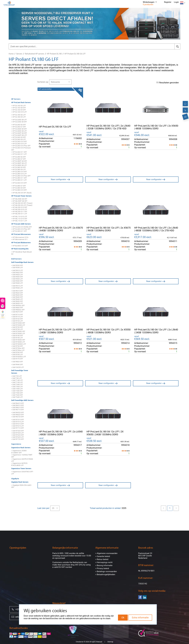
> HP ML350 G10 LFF (19, 210)
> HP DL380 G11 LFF (19, 180)
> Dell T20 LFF (17, 376)
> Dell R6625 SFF (18, 415)
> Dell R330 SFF (17, 265)
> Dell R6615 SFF (18, 408)
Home (11, 54)
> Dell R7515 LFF (18, 422)
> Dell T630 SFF (17, 395)
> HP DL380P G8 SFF (19, 161)
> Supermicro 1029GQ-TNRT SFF (22, 456)
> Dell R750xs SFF (18, 348)
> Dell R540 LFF (17, 288)
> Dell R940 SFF (17, 365)
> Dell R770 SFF (17, 359)
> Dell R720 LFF (17, 321)
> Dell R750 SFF (17, 346)
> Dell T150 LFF (17, 382)
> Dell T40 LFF (17, 378)
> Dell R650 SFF (17, 301)
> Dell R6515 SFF (18, 406)
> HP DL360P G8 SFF (19, 133)
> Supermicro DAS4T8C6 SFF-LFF (22, 473)
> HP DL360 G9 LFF (19, 139)
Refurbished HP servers (35, 54)
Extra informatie (140, 618)
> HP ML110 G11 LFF (19, 221)
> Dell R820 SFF (17, 362)
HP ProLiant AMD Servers (21, 224)
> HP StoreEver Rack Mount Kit (22, 253)
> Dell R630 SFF (17, 295)
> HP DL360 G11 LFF (19, 154)
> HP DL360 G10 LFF (19, 144)
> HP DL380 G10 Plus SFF (21, 176)
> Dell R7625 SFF (18, 435)
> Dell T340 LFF (17, 384)
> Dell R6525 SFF (18, 412)
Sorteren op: (43, 82)
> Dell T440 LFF (17, 389)
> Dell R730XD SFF (18, 331)
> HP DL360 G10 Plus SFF (21, 146)
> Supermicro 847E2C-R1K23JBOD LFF (20, 464)
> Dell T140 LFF (17, 380)
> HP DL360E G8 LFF (19, 131)
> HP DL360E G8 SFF (19, 129)
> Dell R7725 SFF (18, 439)
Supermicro (16, 444)
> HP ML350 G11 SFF (19, 212)
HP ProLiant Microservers (21, 234)
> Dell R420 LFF (17, 275)
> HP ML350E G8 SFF (19, 199)
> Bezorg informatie (104, 565)
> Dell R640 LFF (17, 299)
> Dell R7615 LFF (18, 426)
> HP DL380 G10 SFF (19, 172)
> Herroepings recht (104, 562)
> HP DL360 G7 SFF (19, 127)
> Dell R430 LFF (17, 279)
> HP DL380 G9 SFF (19, 168)
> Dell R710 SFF (17, 315)
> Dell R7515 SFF (18, 420)
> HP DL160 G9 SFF (19, 110)
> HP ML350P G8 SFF (19, 201)
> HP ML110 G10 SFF (19, 219)
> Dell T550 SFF (17, 393)
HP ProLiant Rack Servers (21, 103)
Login (176, 2)
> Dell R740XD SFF (18, 340)
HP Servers (16, 99)
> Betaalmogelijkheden (105, 574)
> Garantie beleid (103, 556)
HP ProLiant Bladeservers (21, 243)
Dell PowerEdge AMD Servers (22, 400)
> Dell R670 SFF (17, 312)
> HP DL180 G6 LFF (19, 115)
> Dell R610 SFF (17, 291)
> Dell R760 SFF (17, 352)
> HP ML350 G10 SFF (19, 207)
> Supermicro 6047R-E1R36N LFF (22, 460)
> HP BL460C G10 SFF (20, 246)
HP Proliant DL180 (54, 54)
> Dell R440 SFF (17, 281)
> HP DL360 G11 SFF (19, 152)
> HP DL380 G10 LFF (19, 174)
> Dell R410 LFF (17, 270)
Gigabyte (15, 479)
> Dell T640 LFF (17, 397)
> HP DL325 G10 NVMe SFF (22, 227)
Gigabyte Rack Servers (20, 482)
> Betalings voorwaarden (106, 571)
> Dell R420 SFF (17, 273)
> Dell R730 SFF (17, 327)
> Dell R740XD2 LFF (19, 344)
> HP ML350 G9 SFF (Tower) (22, 203)
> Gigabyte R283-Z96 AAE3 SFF (21, 486)
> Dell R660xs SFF (18, 310)
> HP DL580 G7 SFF (19, 186)
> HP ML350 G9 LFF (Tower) (22, 205)
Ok (123, 618)
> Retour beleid (102, 559)
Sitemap (110, 639)
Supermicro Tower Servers (21, 468)
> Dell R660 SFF (17, 308)
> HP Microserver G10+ (20, 237)
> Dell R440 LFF (17, 283)
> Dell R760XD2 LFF (19, 357)
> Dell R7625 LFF (18, 437)
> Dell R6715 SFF (18, 410)
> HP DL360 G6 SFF (19, 125)
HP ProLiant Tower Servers (21, 196)
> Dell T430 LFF (17, 387)
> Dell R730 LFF (17, 329)
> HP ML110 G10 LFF (19, 217)
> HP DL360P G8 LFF (19, 135)
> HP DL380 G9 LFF (19, 170)
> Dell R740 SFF (17, 336)
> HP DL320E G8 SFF (19, 122)
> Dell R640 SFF (17, 297)
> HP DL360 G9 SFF (19, 137)
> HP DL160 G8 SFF (19, 108)
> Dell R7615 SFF (18, 424)
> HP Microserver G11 (19, 240)
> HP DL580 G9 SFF (19, 188)
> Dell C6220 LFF (18, 367)
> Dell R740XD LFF (18, 342)
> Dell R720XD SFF (18, 323)
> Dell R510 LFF (17, 286)
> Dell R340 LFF (17, 268)
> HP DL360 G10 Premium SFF (21, 149)
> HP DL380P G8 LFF (19, 163)
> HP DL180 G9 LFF (19, 117)
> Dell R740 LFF (17, 338)
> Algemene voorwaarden (106, 553)
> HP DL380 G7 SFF (19, 159)
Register (168, 2)
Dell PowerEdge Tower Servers (20, 372)
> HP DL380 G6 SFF (19, 157)
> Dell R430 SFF (17, 277)
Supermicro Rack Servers (21, 448)
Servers (19, 54)
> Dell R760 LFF (17, 355)
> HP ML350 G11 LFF (19, 214)
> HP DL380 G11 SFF (19, 178)
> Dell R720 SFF (17, 319)
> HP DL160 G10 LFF (19, 112)
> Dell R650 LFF (17, 303)
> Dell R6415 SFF (18, 403)
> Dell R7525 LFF (18, 433)
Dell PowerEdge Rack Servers (22, 262)
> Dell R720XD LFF (18, 325)
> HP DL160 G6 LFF (19, 106)
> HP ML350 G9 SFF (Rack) (21, 193)
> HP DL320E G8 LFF (19, 120)
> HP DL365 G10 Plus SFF (21, 229)
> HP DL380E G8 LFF (19, 165)
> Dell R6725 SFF (18, 417)
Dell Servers (16, 259)
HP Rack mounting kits (20, 249)
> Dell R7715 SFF (18, 428)
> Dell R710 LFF (17, 317)
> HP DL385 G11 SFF (19, 231)
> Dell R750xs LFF (18, 350)
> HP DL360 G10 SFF (19, 141)
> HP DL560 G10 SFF (19, 183)
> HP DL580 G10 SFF (19, 190)
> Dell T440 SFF (17, 391)
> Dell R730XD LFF (18, 333)
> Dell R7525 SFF (18, 431)
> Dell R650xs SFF (18, 306)
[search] (177, 46)
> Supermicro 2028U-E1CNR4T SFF (19, 452)
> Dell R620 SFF (17, 293)
